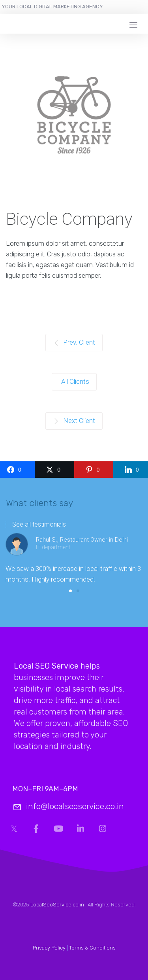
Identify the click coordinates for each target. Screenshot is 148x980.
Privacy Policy (49, 948)
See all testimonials (39, 525)
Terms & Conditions (92, 948)
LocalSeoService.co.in (57, 905)
